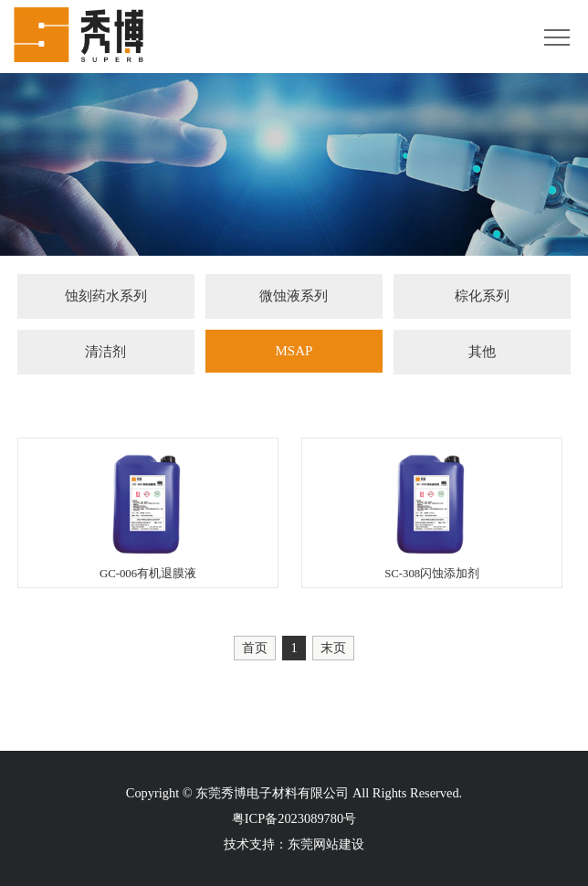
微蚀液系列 (294, 297)
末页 (333, 648)
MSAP (294, 353)
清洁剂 (105, 353)
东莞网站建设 (326, 844)
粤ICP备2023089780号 (294, 818)
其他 (482, 353)
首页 (255, 648)
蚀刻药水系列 (106, 297)
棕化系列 (482, 297)
